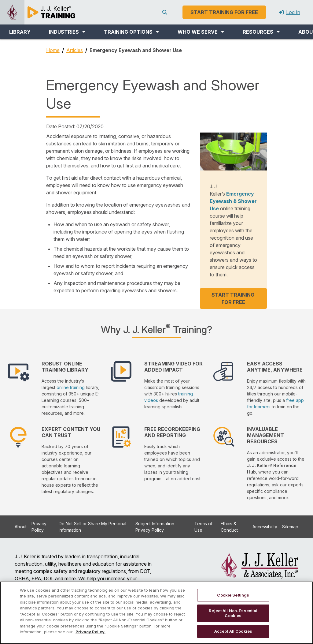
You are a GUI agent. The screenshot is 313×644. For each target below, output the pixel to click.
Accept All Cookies (233, 631)
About (21, 527)
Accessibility (265, 527)
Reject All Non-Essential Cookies (233, 613)
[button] (67, 32)
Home (53, 50)
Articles (75, 50)
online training (71, 387)
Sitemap (290, 527)
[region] (156, 613)
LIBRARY (20, 32)
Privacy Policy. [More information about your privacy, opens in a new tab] (90, 632)
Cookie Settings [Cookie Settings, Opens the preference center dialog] (233, 595)
